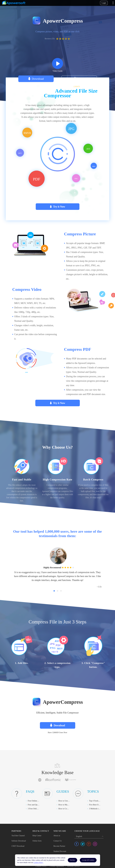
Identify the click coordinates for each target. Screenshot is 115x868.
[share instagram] (95, 843)
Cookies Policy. (38, 863)
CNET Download (18, 846)
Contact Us (58, 840)
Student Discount (60, 851)
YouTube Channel (18, 835)
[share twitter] (83, 843)
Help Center (37, 835)
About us (57, 835)
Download (38, 79)
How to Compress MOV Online (71, 808)
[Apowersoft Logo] (14, 3)
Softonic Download (19, 840)
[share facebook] (77, 843)
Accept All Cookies (88, 860)
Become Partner (59, 846)
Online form (37, 840)
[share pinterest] (89, 843)
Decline (72, 860)
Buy (81, 79)
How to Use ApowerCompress (70, 800)
